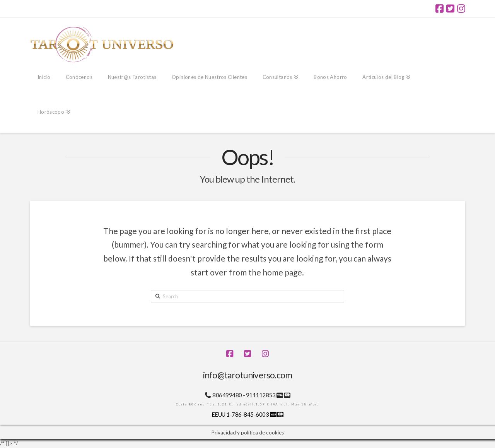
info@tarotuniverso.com (247, 375)
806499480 (227, 395)
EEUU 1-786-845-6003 (241, 414)
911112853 (261, 395)
